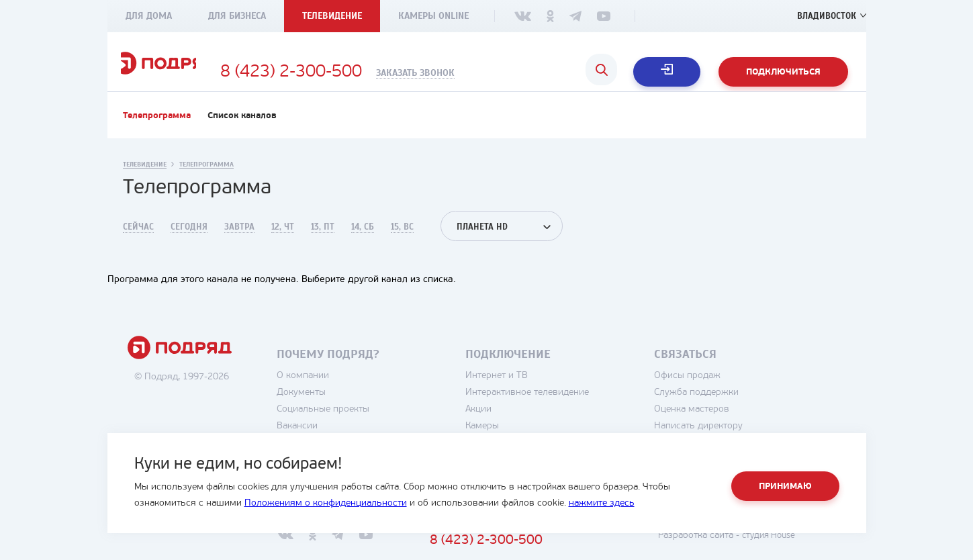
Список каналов (242, 132)
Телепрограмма (157, 132)
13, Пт (323, 243)
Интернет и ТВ (534, 392)
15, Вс (402, 243)
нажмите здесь (602, 503)
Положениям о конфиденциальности (326, 503)
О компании (340, 392)
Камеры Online (433, 16)
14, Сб (363, 243)
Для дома (149, 16)
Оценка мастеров (729, 425)
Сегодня (189, 243)
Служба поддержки (733, 409)
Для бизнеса (237, 16)
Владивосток (825, 16)
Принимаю (785, 486)
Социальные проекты (360, 425)
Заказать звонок (484, 73)
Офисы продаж (724, 392)
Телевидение (332, 16)
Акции (515, 425)
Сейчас (138, 243)
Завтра (239, 243)
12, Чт (283, 243)
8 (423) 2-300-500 (360, 73)
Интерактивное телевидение (564, 409)
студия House (803, 552)
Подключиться (783, 72)
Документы (338, 409)
